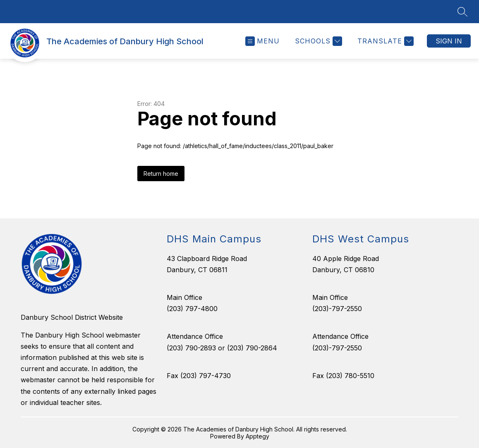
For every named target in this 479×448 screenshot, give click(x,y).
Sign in (449, 41)
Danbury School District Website (72, 317)
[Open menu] (262, 41)
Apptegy (257, 436)
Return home (161, 174)
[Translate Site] (384, 41)
